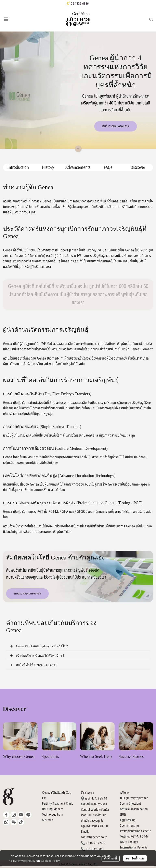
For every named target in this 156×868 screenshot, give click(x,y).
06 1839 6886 (80, 4)
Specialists (50, 756)
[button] (151, 19)
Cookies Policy (50, 860)
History (48, 168)
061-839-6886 (95, 849)
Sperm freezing (129, 826)
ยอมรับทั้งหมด (135, 858)
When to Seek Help (96, 756)
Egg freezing (128, 820)
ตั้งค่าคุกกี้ (111, 858)
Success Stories (131, 756)
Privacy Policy (27, 860)
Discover (138, 168)
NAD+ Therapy (129, 842)
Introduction (18, 168)
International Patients (134, 847)
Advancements (78, 168)
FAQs (108, 168)
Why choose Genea (19, 756)
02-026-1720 (94, 843)
